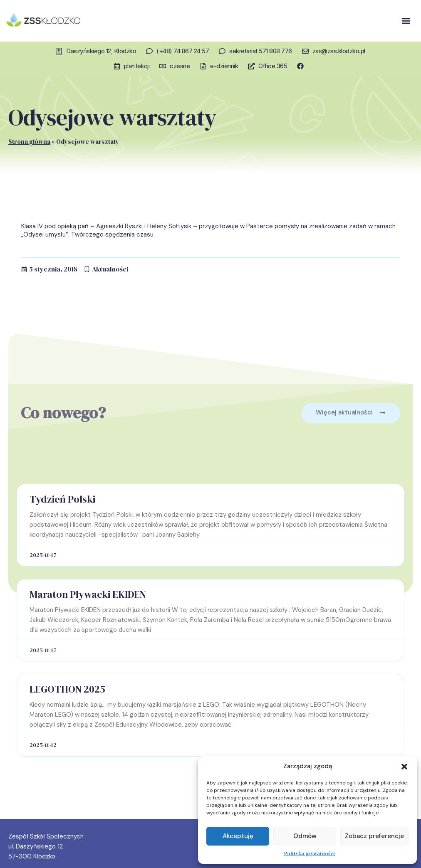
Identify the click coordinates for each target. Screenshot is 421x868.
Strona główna (29, 142)
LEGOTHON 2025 (67, 689)
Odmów (305, 836)
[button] (404, 767)
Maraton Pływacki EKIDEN (88, 594)
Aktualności (110, 269)
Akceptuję (238, 836)
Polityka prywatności (310, 853)
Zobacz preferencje (374, 836)
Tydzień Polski (62, 499)
